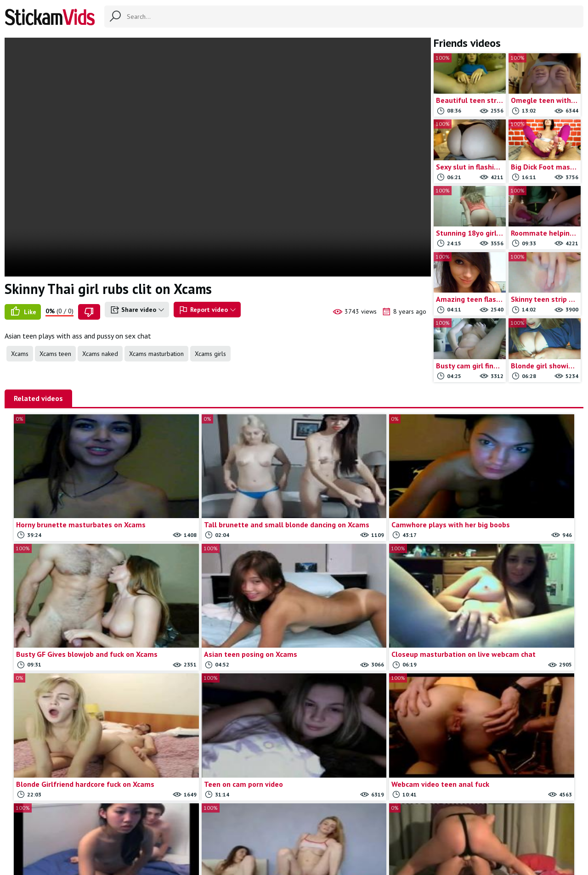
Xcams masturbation (156, 354)
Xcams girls (210, 354)
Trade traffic (354, 823)
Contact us (268, 823)
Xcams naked (100, 354)
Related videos (38, 398)
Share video (137, 310)
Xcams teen (55, 354)
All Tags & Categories (214, 823)
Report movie (309, 823)
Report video (207, 310)
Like (23, 312)
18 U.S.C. (393, 823)
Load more (468, 731)
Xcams (20, 354)
